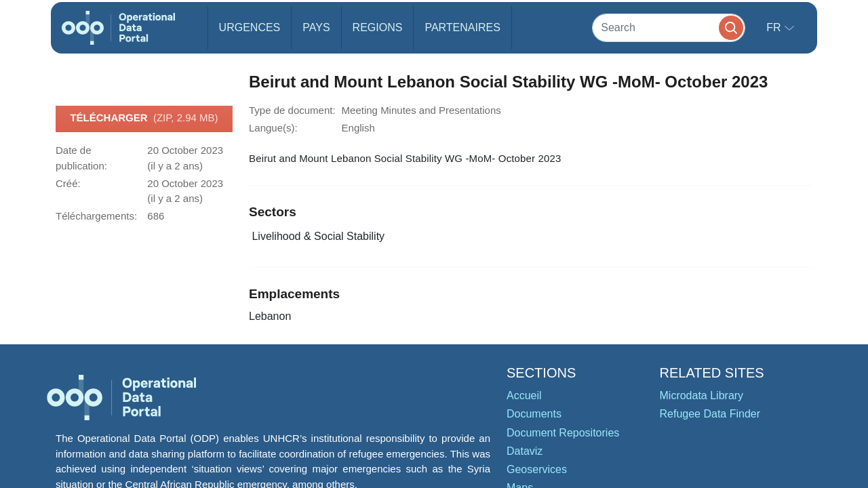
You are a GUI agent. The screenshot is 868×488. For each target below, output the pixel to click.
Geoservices (537, 469)
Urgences (250, 27)
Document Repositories (563, 433)
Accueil (524, 395)
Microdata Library (702, 395)
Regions (378, 27)
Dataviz (525, 451)
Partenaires (462, 27)
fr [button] (775, 27)
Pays (316, 27)
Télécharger (144, 119)
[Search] (669, 27)
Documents (534, 414)
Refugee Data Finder (710, 414)
